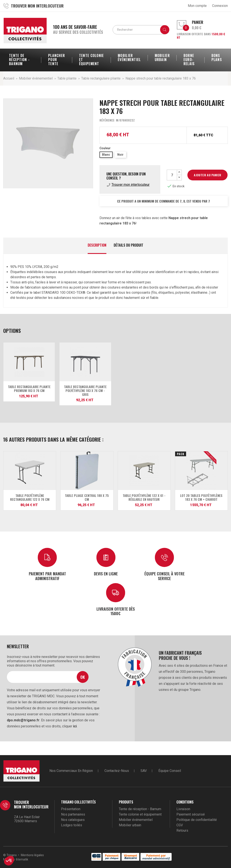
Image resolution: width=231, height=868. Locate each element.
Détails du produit (129, 245)
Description (97, 245)
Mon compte (197, 6)
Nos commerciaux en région (71, 771)
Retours (182, 830)
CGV (180, 825)
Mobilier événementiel (136, 820)
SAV (144, 771)
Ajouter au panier (207, 175)
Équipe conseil (170, 771)
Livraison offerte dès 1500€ (116, 611)
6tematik (22, 859)
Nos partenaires (73, 814)
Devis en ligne (106, 574)
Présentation (71, 809)
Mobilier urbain (130, 825)
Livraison (183, 809)
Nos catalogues (73, 820)
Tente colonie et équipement (140, 814)
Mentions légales (32, 855)
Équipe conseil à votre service (164, 576)
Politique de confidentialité (197, 820)
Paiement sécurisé (191, 814)
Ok (83, 677)
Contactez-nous (117, 771)
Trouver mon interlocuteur (131, 185)
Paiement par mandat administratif (47, 576)
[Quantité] (172, 175)
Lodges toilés (72, 825)
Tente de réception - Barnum (140, 809)
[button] (9, 861)
